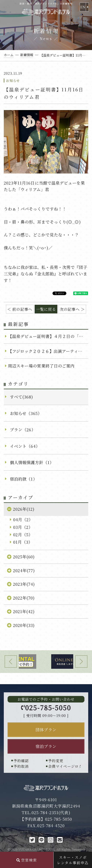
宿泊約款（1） (24, 479)
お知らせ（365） (26, 413)
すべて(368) (21, 397)
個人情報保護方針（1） (32, 462)
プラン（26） (23, 429)
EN (83, 7)
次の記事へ (70, 309)
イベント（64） (25, 446)
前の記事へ (22, 309)
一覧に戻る (46, 309)
